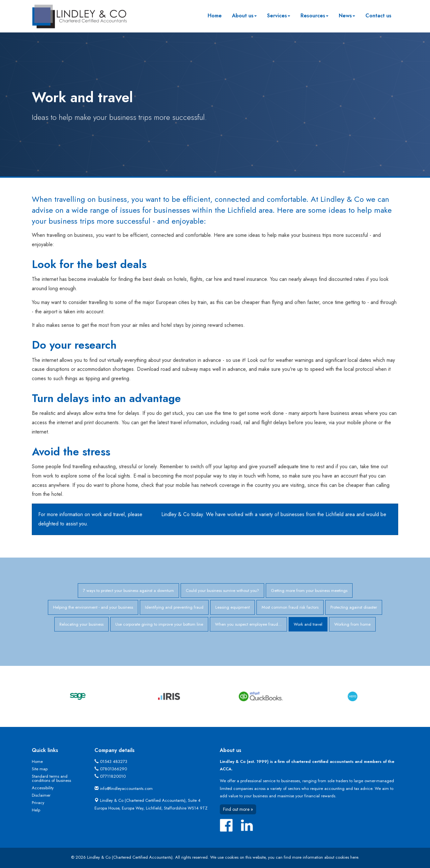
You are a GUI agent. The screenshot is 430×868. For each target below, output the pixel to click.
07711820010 (113, 776)
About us (244, 16)
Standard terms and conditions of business (51, 778)
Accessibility (43, 788)
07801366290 (113, 769)
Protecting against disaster (354, 607)
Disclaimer (41, 795)
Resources (314, 16)
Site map (40, 769)
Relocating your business (81, 624)
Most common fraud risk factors (290, 607)
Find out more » (238, 809)
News (347, 16)
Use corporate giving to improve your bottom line (159, 624)
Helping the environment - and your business (93, 607)
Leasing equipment (233, 607)
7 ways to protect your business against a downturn (128, 591)
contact (152, 514)
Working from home (352, 624)
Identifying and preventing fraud (174, 607)
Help (36, 810)
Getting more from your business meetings (309, 591)
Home (215, 16)
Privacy (38, 803)
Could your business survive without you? (222, 591)
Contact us (378, 16)
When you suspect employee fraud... (248, 624)
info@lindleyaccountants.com (126, 788)
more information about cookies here (325, 857)
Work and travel (308, 624)
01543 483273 (114, 761)
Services (279, 16)
